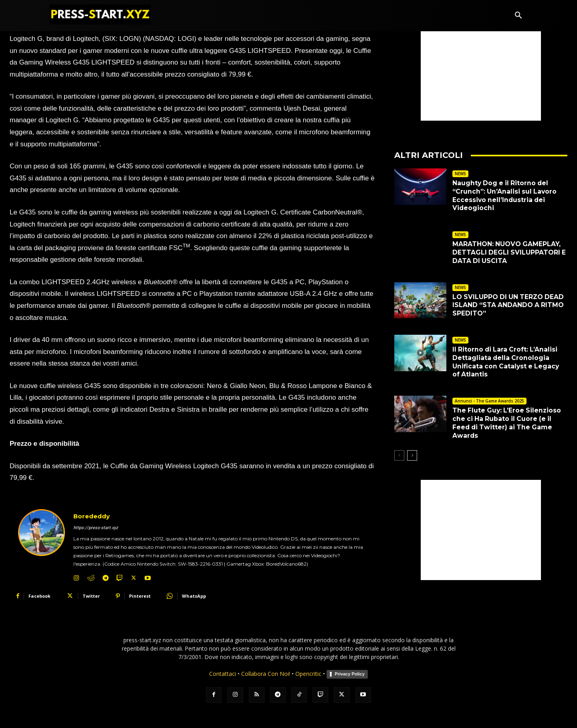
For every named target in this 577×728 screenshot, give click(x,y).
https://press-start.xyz (96, 528)
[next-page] (412, 455)
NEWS (460, 174)
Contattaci (223, 674)
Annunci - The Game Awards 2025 (489, 401)
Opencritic (309, 674)
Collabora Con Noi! (266, 674)
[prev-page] (399, 455)
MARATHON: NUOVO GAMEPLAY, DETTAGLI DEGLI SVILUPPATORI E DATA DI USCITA (510, 252)
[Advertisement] (481, 71)
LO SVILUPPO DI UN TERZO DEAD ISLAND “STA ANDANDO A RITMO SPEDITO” (509, 305)
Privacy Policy (350, 674)
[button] (518, 16)
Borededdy (92, 516)
